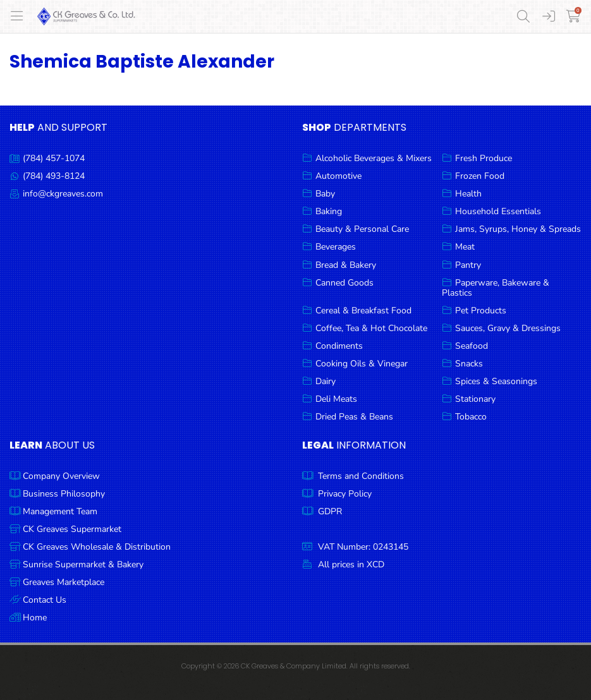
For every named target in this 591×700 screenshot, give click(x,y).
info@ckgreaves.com (63, 194)
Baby (325, 194)
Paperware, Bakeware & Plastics (496, 288)
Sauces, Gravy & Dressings (508, 328)
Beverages (336, 247)
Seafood (472, 346)
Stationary (475, 399)
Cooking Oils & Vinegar (362, 364)
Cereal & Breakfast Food (363, 311)
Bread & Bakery (346, 265)
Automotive (338, 176)
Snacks (469, 364)
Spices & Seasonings (496, 381)
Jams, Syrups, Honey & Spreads (518, 229)
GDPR (330, 511)
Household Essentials (498, 211)
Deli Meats (336, 399)
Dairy (326, 381)
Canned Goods (344, 283)
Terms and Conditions (361, 476)
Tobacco (471, 417)
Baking (329, 211)
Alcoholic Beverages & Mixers (374, 158)
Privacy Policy (345, 494)
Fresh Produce (484, 158)
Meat (465, 247)
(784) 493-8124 (54, 176)
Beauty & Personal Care (362, 229)
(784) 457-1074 (54, 158)
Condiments (339, 346)
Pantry (468, 265)
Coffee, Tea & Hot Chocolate (371, 328)
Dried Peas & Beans (354, 417)
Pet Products (481, 311)
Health (468, 194)
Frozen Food (480, 176)
